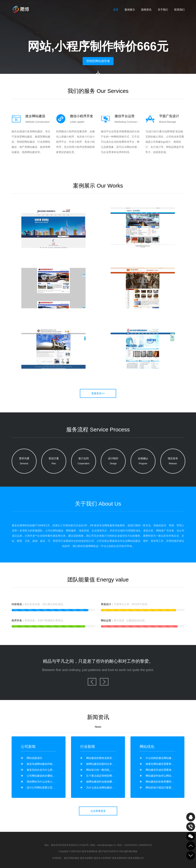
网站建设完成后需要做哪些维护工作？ (167, 770)
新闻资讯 (146, 10)
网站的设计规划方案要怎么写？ (164, 788)
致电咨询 (191, 827)
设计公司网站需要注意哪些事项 (45, 788)
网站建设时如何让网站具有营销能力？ (167, 776)
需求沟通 (24, 462)
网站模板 (133, 851)
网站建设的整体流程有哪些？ (103, 758)
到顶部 (191, 846)
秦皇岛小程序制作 (103, 858)
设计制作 (113, 462)
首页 (116, 10)
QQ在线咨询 (191, 817)
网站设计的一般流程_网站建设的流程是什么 (111, 770)
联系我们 (179, 10)
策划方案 (54, 462)
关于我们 (163, 10)
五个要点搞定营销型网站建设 (103, 776)
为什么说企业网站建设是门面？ (104, 788)
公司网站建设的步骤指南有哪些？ (46, 776)
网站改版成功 (34, 758)
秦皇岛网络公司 (136, 858)
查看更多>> (98, 393)
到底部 (191, 855)
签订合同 (84, 462)
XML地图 (123, 851)
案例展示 (130, 10)
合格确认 (143, 462)
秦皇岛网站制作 (120, 858)
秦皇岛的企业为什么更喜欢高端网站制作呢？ (52, 770)
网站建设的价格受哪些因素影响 (164, 782)
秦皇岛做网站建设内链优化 (42, 764)
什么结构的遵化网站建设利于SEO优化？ (169, 758)
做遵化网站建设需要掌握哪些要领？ (166, 764)
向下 (98, 77)
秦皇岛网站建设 (72, 858)
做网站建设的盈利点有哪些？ (103, 764)
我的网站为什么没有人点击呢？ (45, 782)
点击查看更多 (98, 811)
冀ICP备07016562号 (108, 851)
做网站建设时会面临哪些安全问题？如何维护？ (113, 782)
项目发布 (173, 462)
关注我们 (191, 836)
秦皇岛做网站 (87, 858)
